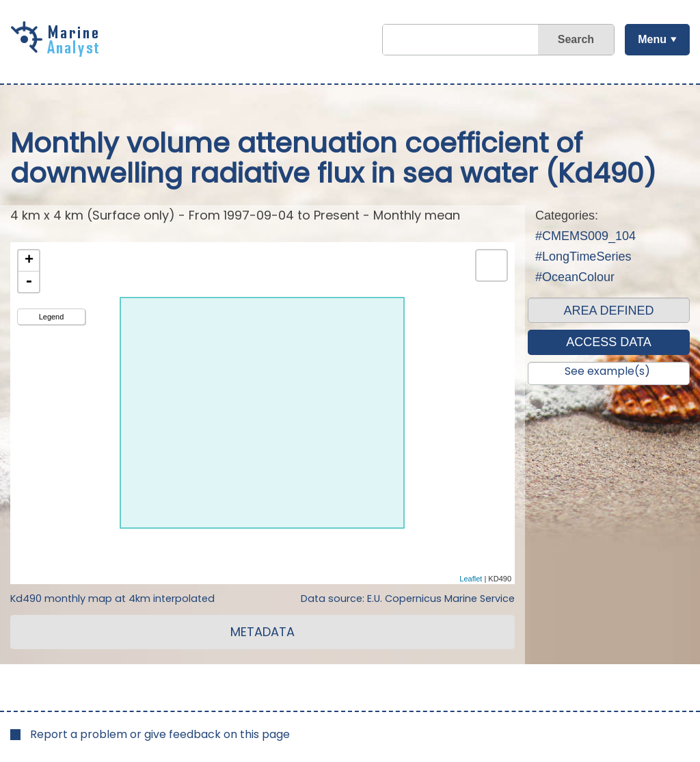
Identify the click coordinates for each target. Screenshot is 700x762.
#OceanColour (575, 277)
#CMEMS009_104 (585, 236)
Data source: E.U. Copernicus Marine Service (408, 599)
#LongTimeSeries (583, 257)
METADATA (262, 632)
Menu (652, 39)
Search (576, 39)
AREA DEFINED (608, 311)
